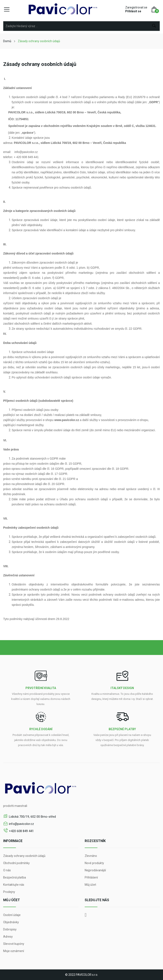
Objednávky (11, 922)
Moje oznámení (14, 951)
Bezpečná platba (15, 877)
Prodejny (9, 892)
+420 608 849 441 (21, 831)
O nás (7, 870)
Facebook (86, 915)
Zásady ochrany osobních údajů (24, 856)
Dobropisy (10, 929)
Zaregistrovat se (136, 7)
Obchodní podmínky (16, 863)
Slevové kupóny (14, 944)
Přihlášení (91, 877)
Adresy (8, 937)
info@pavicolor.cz (21, 824)
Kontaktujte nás (14, 885)
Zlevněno (91, 856)
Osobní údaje (12, 915)
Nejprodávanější (95, 870)
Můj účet (90, 885)
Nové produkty (94, 863)
